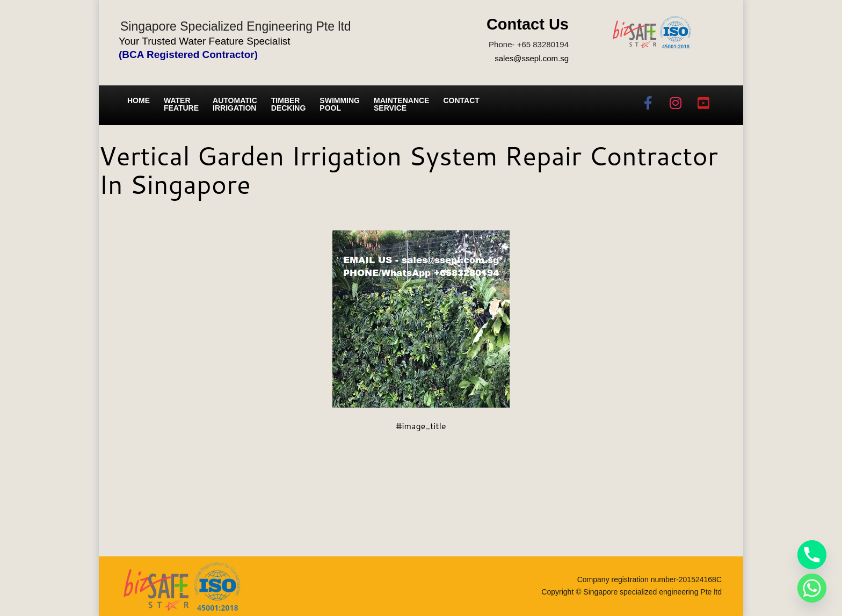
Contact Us (528, 24)
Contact (461, 100)
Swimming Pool (340, 104)
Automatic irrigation (235, 104)
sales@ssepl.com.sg (532, 58)
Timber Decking (289, 104)
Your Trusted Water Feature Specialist (205, 41)
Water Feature (181, 104)
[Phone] (812, 555)
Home (139, 100)
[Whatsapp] (812, 588)
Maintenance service (401, 104)
